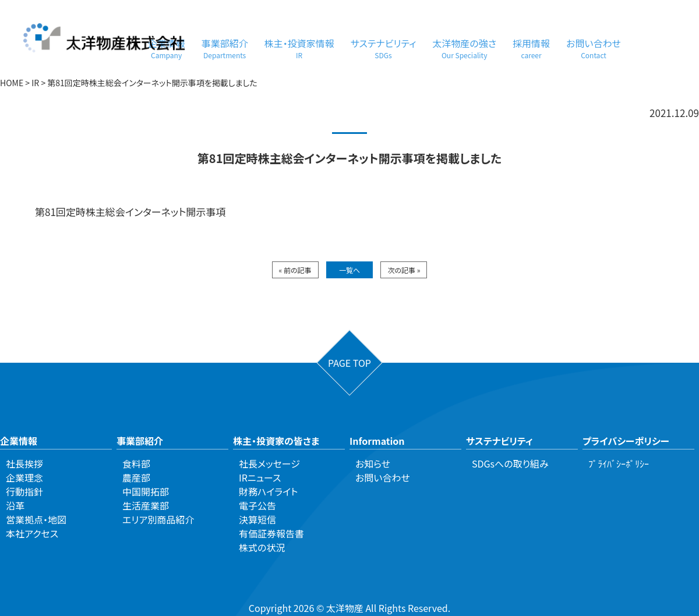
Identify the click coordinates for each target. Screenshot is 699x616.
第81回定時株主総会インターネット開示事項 (130, 212)
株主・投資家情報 (299, 48)
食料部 (136, 463)
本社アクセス (32, 533)
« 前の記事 (295, 270)
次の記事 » (404, 270)
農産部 (136, 477)
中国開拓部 (146, 491)
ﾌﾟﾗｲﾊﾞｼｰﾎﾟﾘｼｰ (619, 463)
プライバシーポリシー (626, 441)
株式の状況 (262, 547)
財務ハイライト (268, 491)
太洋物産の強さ (464, 48)
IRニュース (260, 477)
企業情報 (19, 441)
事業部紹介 (225, 48)
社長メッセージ (269, 463)
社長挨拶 (24, 463)
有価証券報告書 (271, 533)
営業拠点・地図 (36, 519)
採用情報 (531, 48)
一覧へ (349, 270)
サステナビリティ (384, 48)
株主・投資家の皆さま (276, 441)
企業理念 (24, 477)
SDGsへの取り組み (510, 463)
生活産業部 (146, 505)
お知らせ (373, 463)
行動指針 (24, 491)
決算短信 (257, 519)
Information (377, 441)
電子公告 (257, 505)
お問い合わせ (594, 48)
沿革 (15, 505)
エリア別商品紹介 (158, 519)
